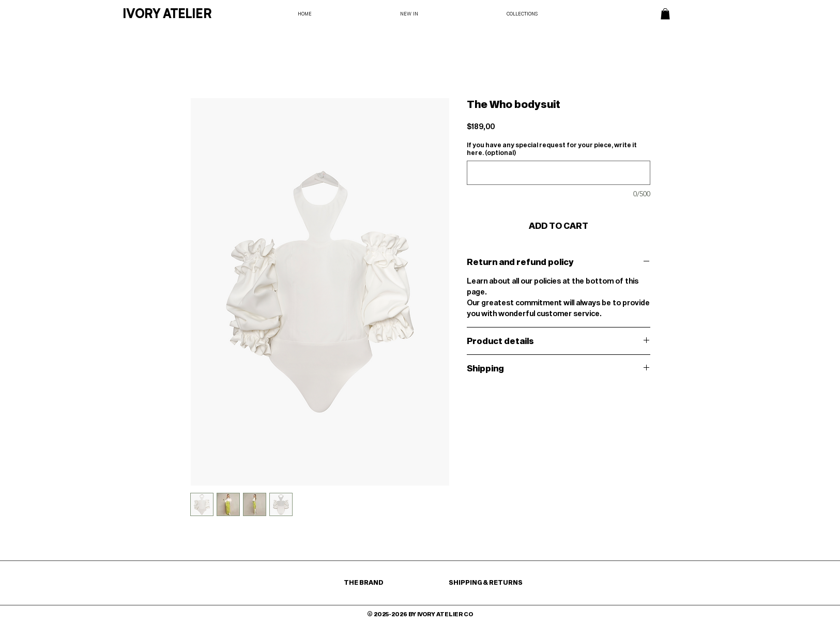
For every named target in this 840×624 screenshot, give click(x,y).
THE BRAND (364, 582)
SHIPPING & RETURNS (486, 582)
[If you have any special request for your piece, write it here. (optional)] (559, 173)
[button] (665, 14)
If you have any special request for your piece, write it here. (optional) (552, 149)
